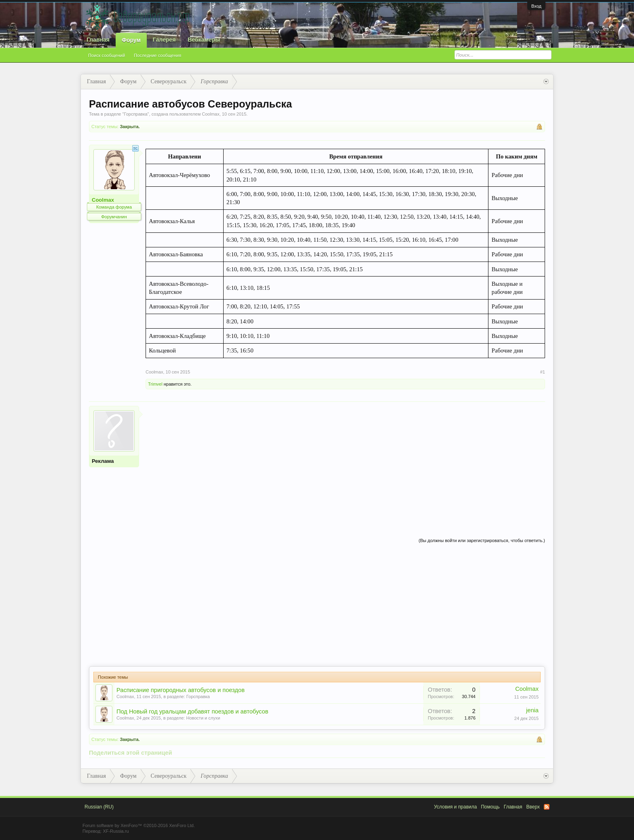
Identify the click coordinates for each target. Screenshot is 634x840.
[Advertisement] (345, 462)
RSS (547, 807)
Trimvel (155, 384)
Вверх (533, 807)
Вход (536, 6)
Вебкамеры (204, 40)
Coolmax (210, 114)
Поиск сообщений (107, 55)
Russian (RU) (99, 807)
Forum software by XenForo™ (139, 825)
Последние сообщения (157, 55)
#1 (543, 372)
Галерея (164, 40)
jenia (532, 710)
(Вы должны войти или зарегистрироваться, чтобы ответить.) (482, 540)
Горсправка (135, 114)
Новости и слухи (203, 718)
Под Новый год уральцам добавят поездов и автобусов (192, 711)
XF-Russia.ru (116, 831)
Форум (131, 40)
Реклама (103, 461)
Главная (98, 40)
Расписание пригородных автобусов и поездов (181, 690)
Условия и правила (455, 807)
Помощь (490, 807)
